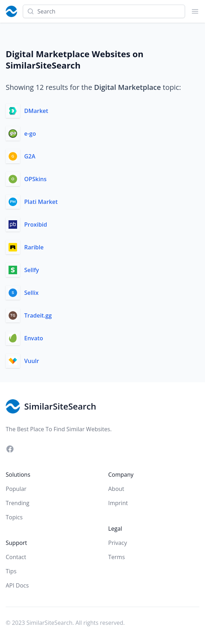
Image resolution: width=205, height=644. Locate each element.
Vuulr (32, 361)
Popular (16, 489)
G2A (30, 156)
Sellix (31, 293)
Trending (17, 503)
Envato (34, 338)
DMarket (36, 111)
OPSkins (35, 179)
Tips (11, 571)
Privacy (118, 543)
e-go (30, 134)
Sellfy (31, 270)
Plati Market (41, 202)
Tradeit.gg (38, 315)
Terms (117, 557)
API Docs (17, 585)
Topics (14, 517)
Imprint (118, 503)
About (116, 489)
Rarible (34, 247)
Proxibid (36, 224)
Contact (16, 557)
